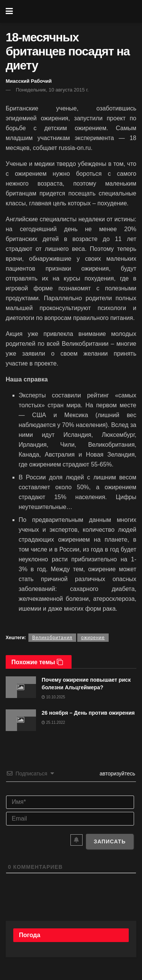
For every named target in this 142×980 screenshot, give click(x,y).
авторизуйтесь (117, 774)
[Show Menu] (9, 11)
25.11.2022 (53, 722)
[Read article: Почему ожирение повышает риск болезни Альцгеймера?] (21, 687)
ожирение (93, 638)
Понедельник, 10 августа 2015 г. (52, 90)
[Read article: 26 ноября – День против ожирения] (21, 720)
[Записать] (110, 841)
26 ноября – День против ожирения (88, 713)
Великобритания (52, 638)
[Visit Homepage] (76, 11)
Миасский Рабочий (29, 81)
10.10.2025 (53, 697)
